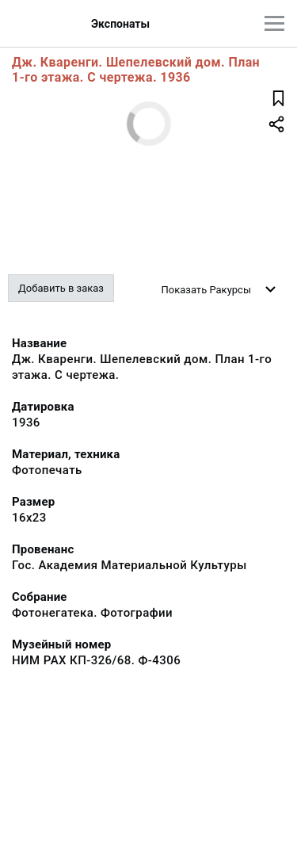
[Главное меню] (274, 23)
